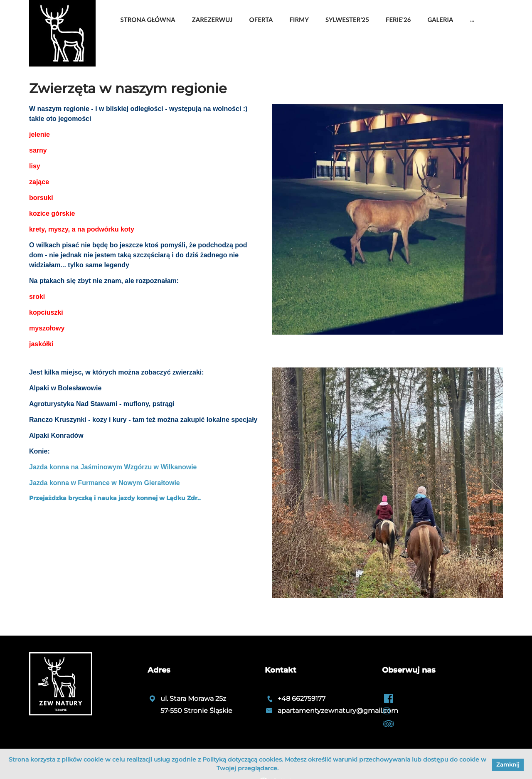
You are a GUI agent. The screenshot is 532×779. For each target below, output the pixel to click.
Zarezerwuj (212, 20)
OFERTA (261, 20)
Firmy (299, 20)
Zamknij (508, 764)
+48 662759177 (302, 699)
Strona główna (148, 20)
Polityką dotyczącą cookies (242, 759)
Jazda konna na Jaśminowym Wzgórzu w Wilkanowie (113, 467)
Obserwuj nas (409, 670)
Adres (159, 670)
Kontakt (281, 670)
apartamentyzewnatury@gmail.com (338, 711)
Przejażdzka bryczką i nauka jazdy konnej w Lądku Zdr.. (115, 498)
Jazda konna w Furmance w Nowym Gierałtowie (105, 483)
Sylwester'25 (347, 20)
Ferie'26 (398, 20)
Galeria (440, 20)
